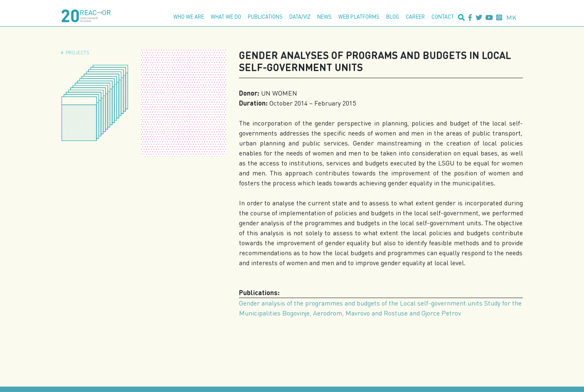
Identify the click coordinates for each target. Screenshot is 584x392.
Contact (443, 17)
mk (511, 17)
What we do (226, 17)
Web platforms (359, 17)
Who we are (189, 17)
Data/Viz (300, 17)
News (324, 17)
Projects (78, 53)
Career (415, 17)
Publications (265, 17)
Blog (393, 17)
